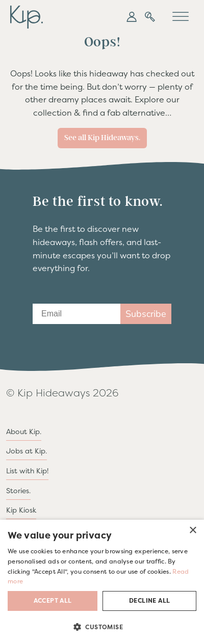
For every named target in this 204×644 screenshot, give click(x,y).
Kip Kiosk (21, 510)
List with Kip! (27, 471)
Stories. (18, 491)
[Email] (76, 314)
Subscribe (146, 314)
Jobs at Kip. (27, 451)
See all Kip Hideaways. (102, 138)
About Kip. (24, 432)
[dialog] (102, 582)
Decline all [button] (149, 601)
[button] (132, 17)
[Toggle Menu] (181, 17)
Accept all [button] (53, 601)
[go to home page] (27, 16)
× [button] (193, 531)
